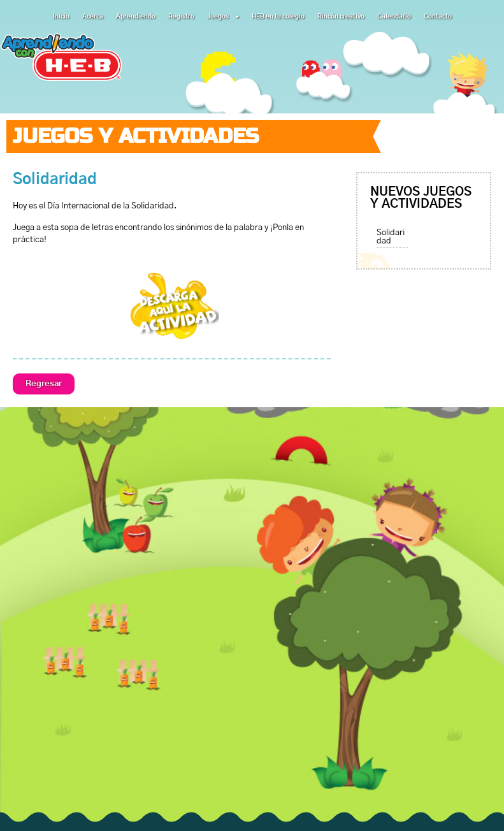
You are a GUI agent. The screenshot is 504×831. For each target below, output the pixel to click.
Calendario (394, 17)
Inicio (61, 17)
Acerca (93, 17)
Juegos (223, 17)
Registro (181, 17)
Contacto (438, 17)
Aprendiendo (136, 17)
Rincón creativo (341, 17)
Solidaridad (391, 237)
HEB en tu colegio (278, 17)
